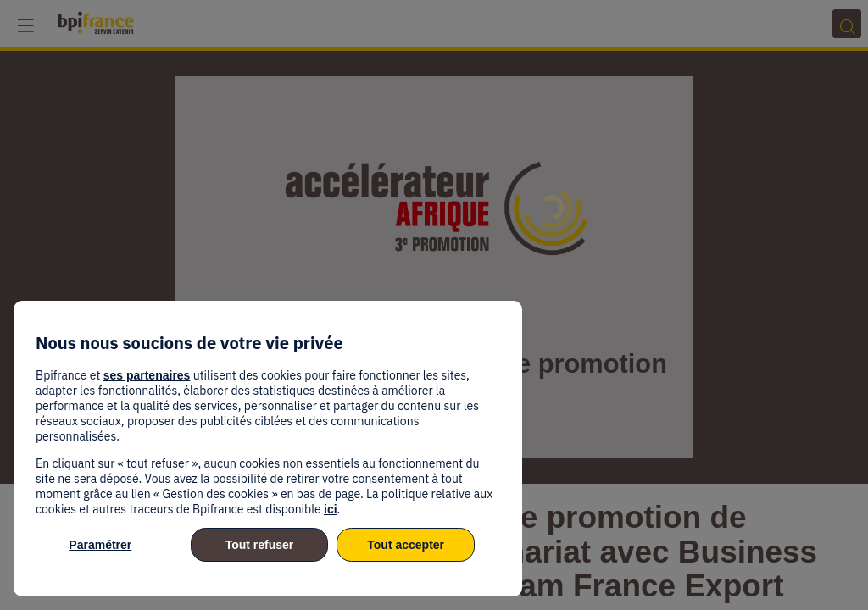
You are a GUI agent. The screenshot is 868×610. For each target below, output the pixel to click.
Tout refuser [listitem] (260, 545)
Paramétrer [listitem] (100, 545)
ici (331, 509)
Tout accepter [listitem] (406, 545)
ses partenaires (147, 375)
